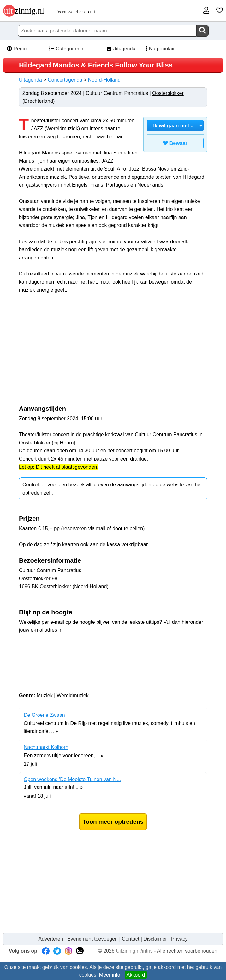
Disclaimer (155, 939)
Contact (131, 939)
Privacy (179, 939)
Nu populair (158, 49)
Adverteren (51, 939)
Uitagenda (120, 49)
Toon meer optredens (113, 822)
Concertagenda (65, 80)
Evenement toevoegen (92, 939)
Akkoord (136, 975)
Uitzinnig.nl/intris (134, 951)
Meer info (110, 975)
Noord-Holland (104, 80)
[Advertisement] (72, 352)
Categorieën (66, 49)
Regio (16, 49)
